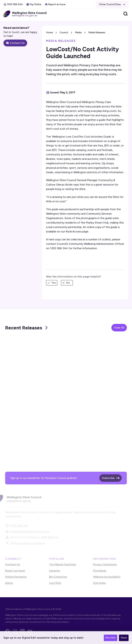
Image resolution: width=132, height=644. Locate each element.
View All (119, 328)
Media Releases (97, 32)
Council (64, 32)
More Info (111, 639)
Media (78, 32)
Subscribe (108, 478)
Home (49, 32)
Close (124, 639)
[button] (112, 4)
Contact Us (17, 43)
